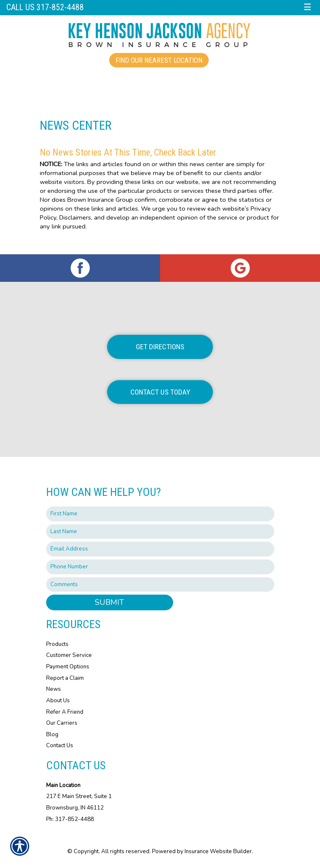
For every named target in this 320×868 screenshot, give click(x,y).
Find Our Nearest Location (159, 60)
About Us (58, 701)
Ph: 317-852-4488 (70, 819)
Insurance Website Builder (218, 851)
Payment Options (68, 667)
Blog (52, 734)
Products (57, 644)
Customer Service (69, 655)
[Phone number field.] (160, 567)
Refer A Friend (65, 712)
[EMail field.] (160, 549)
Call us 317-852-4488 (45, 7)
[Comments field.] (160, 585)
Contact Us (60, 746)
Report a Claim (65, 678)
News (54, 689)
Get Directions (160, 347)
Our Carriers (62, 723)
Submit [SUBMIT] (109, 602)
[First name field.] (160, 514)
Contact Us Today (160, 392)
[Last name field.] (160, 532)
